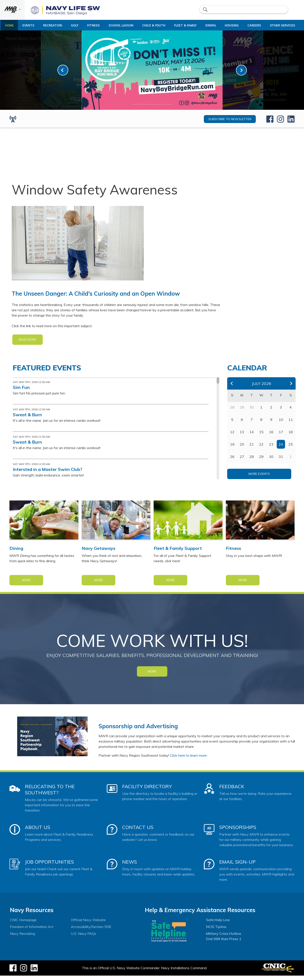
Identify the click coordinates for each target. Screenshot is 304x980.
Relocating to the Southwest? (50, 794)
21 (252, 449)
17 (281, 436)
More (26, 584)
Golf (76, 25)
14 (252, 436)
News (130, 866)
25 (291, 449)
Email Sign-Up (237, 866)
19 (232, 449)
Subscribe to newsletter (230, 123)
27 (242, 461)
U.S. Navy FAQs (84, 938)
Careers (255, 25)
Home (9, 25)
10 (281, 424)
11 (291, 424)
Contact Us (138, 832)
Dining (209, 25)
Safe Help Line (218, 924)
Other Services (277, 28)
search (205, 9)
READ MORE (28, 344)
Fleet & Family (181, 28)
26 (232, 461)
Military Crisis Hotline (224, 938)
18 (291, 436)
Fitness (97, 25)
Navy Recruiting (22, 938)
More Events (259, 478)
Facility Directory (147, 791)
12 (232, 436)
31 (281, 461)
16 (271, 436)
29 (261, 461)
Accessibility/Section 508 (91, 931)
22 (261, 449)
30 (271, 461)
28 (252, 461)
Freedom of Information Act (32, 931)
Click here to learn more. (189, 760)
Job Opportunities (49, 866)
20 (242, 449)
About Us (38, 832)
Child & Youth (155, 25)
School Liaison (119, 28)
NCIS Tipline (216, 931)
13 (242, 436)
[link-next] (241, 75)
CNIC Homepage (23, 924)
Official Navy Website (88, 924)
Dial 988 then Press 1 (224, 943)
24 (281, 449)
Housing (231, 25)
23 (271, 449)
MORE (152, 676)
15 (261, 436)
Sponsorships (238, 832)
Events (29, 25)
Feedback (232, 791)
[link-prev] (63, 75)
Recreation (53, 25)
